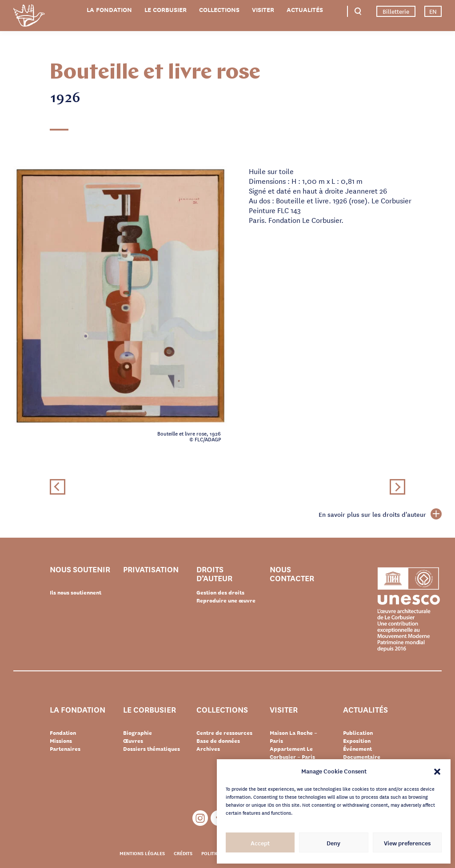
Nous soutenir (80, 569)
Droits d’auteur (214, 573)
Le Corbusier (166, 10)
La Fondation (109, 10)
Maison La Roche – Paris (293, 737)
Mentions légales (142, 853)
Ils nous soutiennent (76, 592)
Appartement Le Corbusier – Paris (292, 753)
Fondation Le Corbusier (29, 17)
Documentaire (362, 757)
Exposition (357, 741)
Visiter (263, 10)
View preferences (407, 843)
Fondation (63, 733)
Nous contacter (292, 573)
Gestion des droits (220, 592)
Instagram (200, 818)
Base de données (218, 741)
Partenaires (65, 749)
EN (433, 11)
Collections (219, 10)
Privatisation (151, 569)
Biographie (138, 733)
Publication (358, 733)
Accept (260, 843)
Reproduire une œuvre (226, 600)
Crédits (183, 853)
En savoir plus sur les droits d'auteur (380, 514)
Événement (357, 749)
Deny (333, 843)
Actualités (305, 10)
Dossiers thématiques (152, 749)
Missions (61, 741)
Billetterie (396, 11)
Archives (208, 749)
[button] (437, 771)
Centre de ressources (224, 733)
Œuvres (133, 741)
